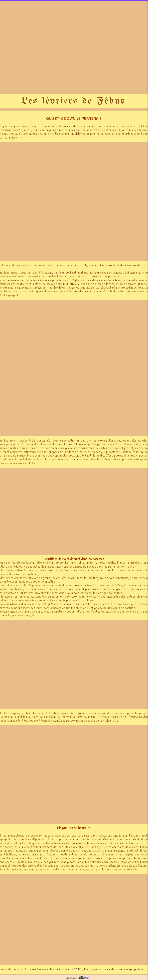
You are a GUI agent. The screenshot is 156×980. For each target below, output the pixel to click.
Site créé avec (79, 978)
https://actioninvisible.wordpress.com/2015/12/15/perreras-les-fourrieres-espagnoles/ (84, 969)
